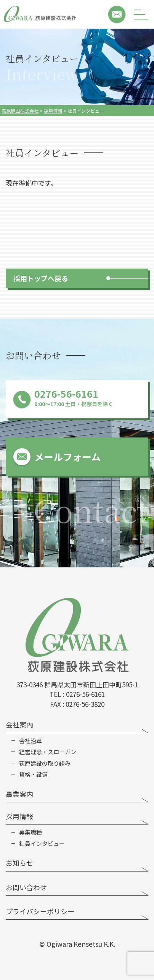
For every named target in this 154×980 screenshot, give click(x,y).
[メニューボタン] (141, 14)
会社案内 (19, 724)
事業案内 (19, 794)
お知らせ (19, 863)
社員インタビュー (42, 844)
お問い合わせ (26, 887)
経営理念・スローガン (48, 752)
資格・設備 (33, 774)
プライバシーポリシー (40, 911)
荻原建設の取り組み (45, 763)
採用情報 (19, 816)
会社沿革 (30, 741)
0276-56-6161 (85, 694)
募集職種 (30, 832)
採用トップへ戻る (41, 278)
